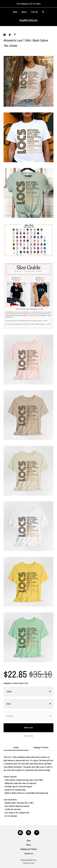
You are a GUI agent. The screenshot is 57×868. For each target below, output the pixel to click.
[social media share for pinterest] (15, 35)
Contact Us (29, 853)
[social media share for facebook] (5, 35)
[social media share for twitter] (10, 35)
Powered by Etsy (29, 863)
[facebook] (20, 833)
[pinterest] (37, 833)
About (24, 12)
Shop (15, 12)
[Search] (43, 12)
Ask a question (29, 736)
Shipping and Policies (29, 849)
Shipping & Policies (41, 747)
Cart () (34, 12)
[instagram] (29, 833)
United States (18, 683)
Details (16, 747)
